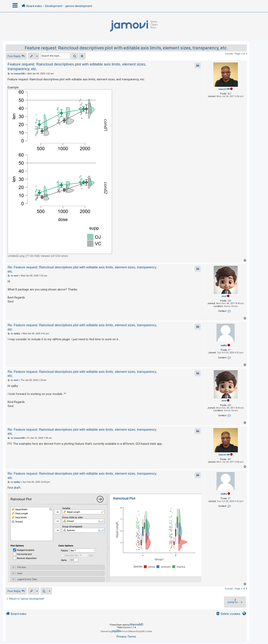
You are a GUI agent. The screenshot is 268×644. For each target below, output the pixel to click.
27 (229, 350)
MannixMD (137, 625)
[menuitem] (228, 614)
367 (229, 94)
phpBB (116, 631)
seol (224, 296)
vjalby (224, 345)
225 (229, 301)
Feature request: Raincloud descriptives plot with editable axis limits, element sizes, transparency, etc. (126, 48)
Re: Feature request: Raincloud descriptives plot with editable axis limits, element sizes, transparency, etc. (82, 269)
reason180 (224, 89)
